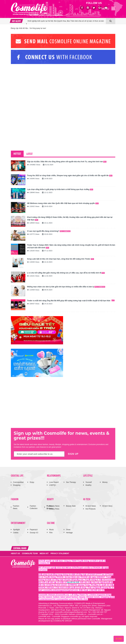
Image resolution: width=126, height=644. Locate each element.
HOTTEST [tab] (17, 153)
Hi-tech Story (107, 506)
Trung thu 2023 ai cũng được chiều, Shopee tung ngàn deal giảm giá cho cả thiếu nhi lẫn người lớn (70, 176)
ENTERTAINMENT (18, 523)
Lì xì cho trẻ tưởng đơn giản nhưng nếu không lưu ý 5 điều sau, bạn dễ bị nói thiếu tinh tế (66, 273)
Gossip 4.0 (34, 533)
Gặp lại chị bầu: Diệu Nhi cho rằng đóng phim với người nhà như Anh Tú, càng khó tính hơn (67, 162)
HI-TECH (87, 499)
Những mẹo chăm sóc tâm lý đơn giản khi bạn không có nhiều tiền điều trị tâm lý (66, 287)
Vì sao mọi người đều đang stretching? (49, 231)
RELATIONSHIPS (54, 475)
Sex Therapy (71, 482)
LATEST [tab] (30, 154)
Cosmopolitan (18, 482)
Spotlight (16, 530)
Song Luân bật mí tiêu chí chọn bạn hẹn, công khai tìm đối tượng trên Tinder (61, 259)
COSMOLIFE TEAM (30, 553)
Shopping (17, 485)
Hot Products (90, 509)
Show (68, 530)
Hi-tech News (91, 506)
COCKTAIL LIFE (17, 475)
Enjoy (32, 482)
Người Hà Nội (73, 582)
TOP (119, 639)
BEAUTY (50, 499)
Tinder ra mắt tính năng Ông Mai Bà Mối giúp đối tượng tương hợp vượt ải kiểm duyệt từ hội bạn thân (71, 301)
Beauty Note (71, 506)
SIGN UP (73, 454)
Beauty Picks (54, 509)
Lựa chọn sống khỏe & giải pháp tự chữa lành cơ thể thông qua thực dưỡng (60, 189)
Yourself (89, 482)
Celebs (16, 533)
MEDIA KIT (44, 553)
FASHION (15, 499)
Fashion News (16, 507)
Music (51, 530)
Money (105, 482)
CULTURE (51, 523)
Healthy (88, 485)
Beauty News (54, 506)
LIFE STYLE (88, 475)
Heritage (69, 533)
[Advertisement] (33, 86)
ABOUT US (15, 553)
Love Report (54, 482)
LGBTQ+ (53, 485)
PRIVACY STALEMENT (60, 553)
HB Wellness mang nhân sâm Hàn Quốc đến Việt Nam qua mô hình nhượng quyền (63, 203)
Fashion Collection (34, 507)
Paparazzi (34, 530)
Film (51, 533)
